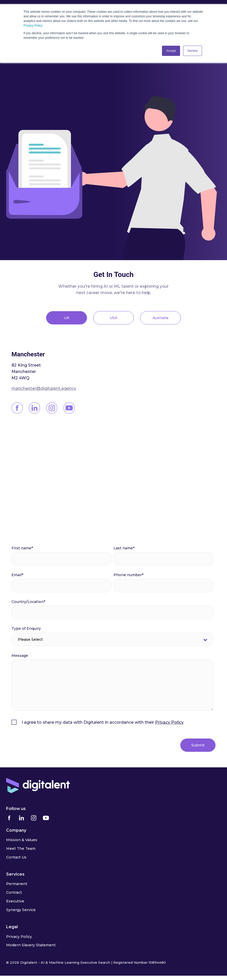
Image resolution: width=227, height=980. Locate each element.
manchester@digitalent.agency (44, 388)
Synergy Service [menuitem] (21, 910)
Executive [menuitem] (15, 901)
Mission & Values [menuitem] (22, 840)
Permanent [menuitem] (17, 884)
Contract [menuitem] (14, 892)
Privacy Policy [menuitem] (19, 937)
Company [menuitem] (16, 830)
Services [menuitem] (15, 874)
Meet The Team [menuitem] (21, 849)
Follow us (16, 809)
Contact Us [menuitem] (16, 857)
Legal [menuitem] (12, 927)
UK (67, 318)
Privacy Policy (33, 26)
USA (113, 318)
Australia (160, 318)
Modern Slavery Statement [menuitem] (31, 945)
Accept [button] (171, 51)
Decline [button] (193, 51)
